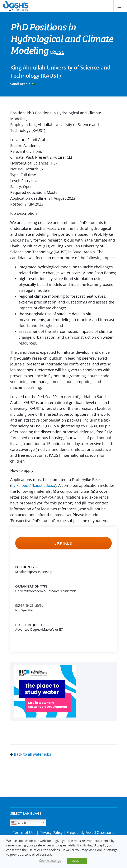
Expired (63, 543)
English (20, 823)
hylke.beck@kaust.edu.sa (33, 485)
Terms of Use (24, 832)
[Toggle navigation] (119, 6)
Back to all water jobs (31, 754)
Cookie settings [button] (50, 860)
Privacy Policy (51, 832)
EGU (60, 53)
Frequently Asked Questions (90, 832)
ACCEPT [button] (77, 861)
